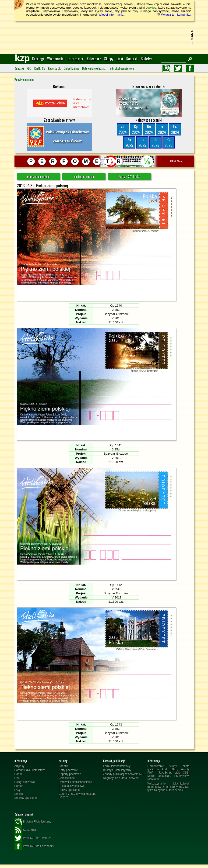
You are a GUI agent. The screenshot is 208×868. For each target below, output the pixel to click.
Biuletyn (146, 59)
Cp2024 (136, 129)
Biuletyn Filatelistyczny (117, 770)
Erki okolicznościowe (122, 68)
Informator (76, 59)
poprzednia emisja (38, 176)
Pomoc (19, 786)
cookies (151, 8)
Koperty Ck (54, 68)
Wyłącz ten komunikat (174, 15)
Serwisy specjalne (26, 798)
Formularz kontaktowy (117, 766)
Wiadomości (56, 59)
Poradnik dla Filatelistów (30, 770)
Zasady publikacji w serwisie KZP (124, 774)
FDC (29, 68)
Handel (19, 774)
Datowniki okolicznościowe (94, 68)
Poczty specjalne (24, 80)
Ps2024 (175, 129)
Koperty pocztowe (70, 774)
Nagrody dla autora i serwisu (121, 778)
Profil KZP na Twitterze (33, 838)
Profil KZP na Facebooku (34, 846)
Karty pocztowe (68, 770)
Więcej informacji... (112, 15)
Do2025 (155, 142)
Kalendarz (94, 59)
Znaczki (19, 68)
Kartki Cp (40, 68)
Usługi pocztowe (25, 782)
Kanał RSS (26, 830)
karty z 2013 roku (129, 176)
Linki (120, 59)
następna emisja (84, 176)
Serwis (19, 794)
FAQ (17, 790)
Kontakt (132, 59)
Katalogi (38, 59)
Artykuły (19, 766)
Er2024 (162, 129)
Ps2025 (168, 142)
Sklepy (109, 59)
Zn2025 (129, 142)
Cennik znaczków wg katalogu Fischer (78, 795)
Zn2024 (123, 129)
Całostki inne (71, 68)
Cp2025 (142, 142)
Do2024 (149, 129)
